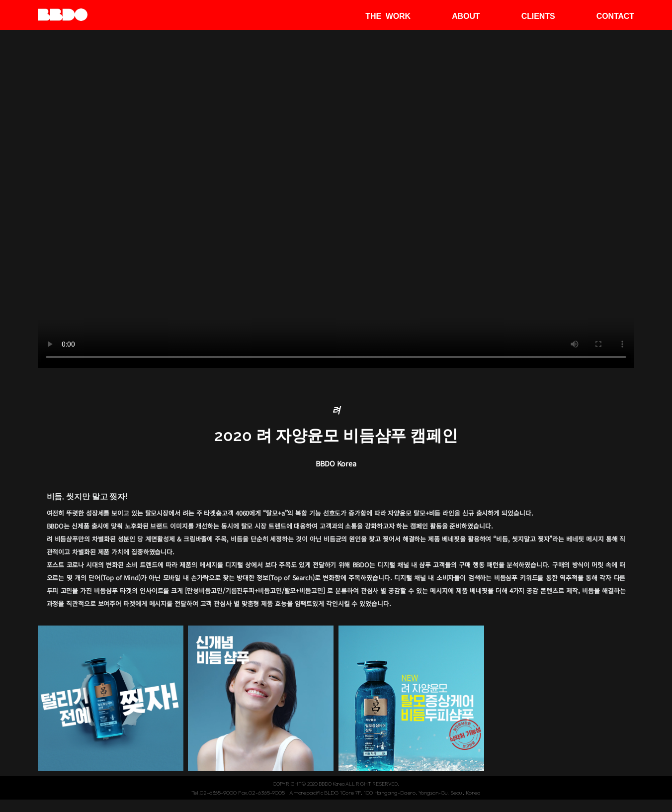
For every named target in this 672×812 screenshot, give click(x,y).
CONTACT (615, 16)
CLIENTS (538, 16)
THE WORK (388, 16)
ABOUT (466, 16)
